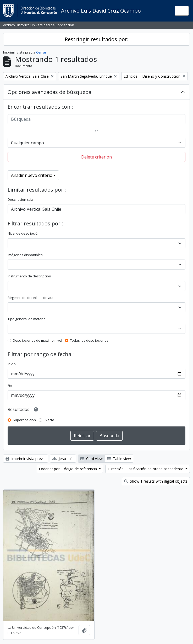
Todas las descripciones (89, 340)
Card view (92, 459)
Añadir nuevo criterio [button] (32, 175)
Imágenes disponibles (25, 255)
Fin (10, 385)
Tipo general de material (27, 319)
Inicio (12, 364)
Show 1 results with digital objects (156, 481)
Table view (119, 459)
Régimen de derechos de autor (32, 298)
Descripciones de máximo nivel (37, 340)
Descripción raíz (20, 199)
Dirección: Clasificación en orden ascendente (146, 469)
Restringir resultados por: (97, 39)
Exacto (49, 420)
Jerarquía (63, 459)
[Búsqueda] (96, 119)
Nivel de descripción (24, 233)
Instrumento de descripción (29, 276)
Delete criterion (96, 157)
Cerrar (41, 52)
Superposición (24, 420)
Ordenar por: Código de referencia (68, 469)
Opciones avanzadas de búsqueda (49, 92)
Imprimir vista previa (26, 459)
